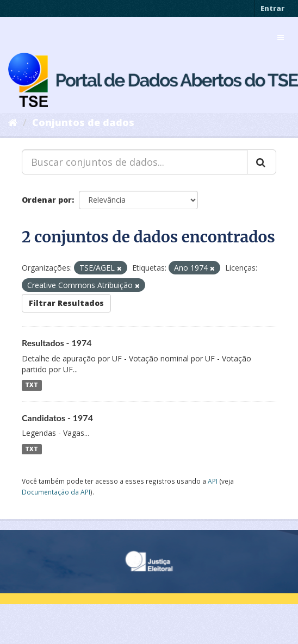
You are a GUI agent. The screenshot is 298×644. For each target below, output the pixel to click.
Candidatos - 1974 (57, 418)
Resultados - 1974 (57, 343)
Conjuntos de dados (83, 122)
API (213, 481)
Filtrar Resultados (66, 303)
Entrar (272, 8)
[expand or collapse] (281, 37)
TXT (32, 385)
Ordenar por (47, 200)
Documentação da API (56, 492)
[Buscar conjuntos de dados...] (135, 162)
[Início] (13, 122)
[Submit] (262, 162)
